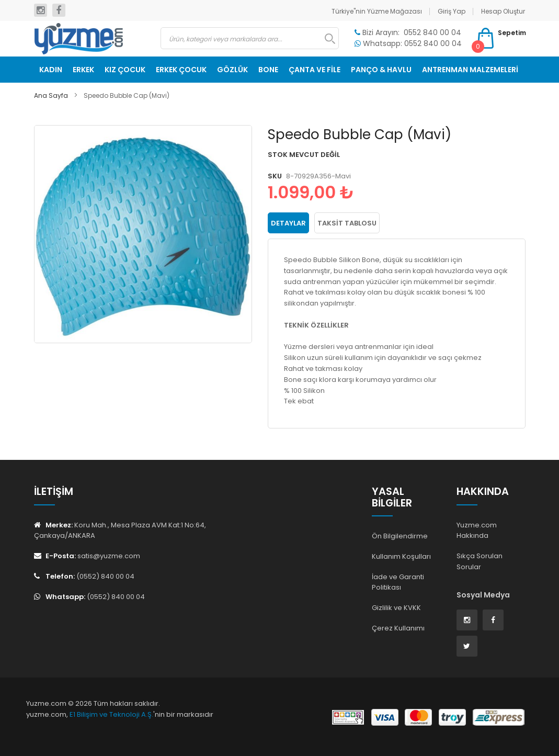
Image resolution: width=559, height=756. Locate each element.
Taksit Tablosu (347, 223)
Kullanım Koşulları (401, 556)
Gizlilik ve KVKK (396, 608)
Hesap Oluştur (503, 11)
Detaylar (288, 223)
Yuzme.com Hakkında (477, 531)
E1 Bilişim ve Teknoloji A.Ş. (111, 714)
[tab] (288, 223)
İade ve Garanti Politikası (398, 582)
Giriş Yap (452, 11)
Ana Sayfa (51, 95)
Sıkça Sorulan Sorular (480, 561)
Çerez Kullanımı (398, 628)
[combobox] (250, 38)
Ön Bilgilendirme (400, 536)
